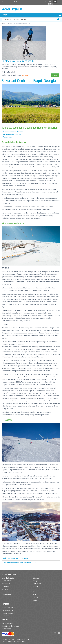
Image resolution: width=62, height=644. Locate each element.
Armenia (36, 586)
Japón (35, 600)
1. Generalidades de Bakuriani (12, 132)
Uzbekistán (6, 583)
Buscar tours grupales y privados (15, 19)
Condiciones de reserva (10, 626)
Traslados (5, 616)
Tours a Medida (7, 613)
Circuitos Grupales (8, 607)
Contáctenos (18, 2)
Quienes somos (7, 2)
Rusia (35, 595)
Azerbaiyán (37, 583)
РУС (50, 2)
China (34, 592)
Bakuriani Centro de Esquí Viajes (16, 558)
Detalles (55, 75)
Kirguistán (5, 589)
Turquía (35, 597)
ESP (55, 2)
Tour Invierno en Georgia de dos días (19, 61)
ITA (45, 4)
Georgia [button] (5, 15)
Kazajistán (5, 586)
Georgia (9, 24)
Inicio (3, 24)
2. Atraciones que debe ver (11, 134)
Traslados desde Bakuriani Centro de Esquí (20, 563)
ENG (45, 2)
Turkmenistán (7, 595)
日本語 (50, 4)
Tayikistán (5, 592)
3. (7, 137)
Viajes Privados (7, 610)
